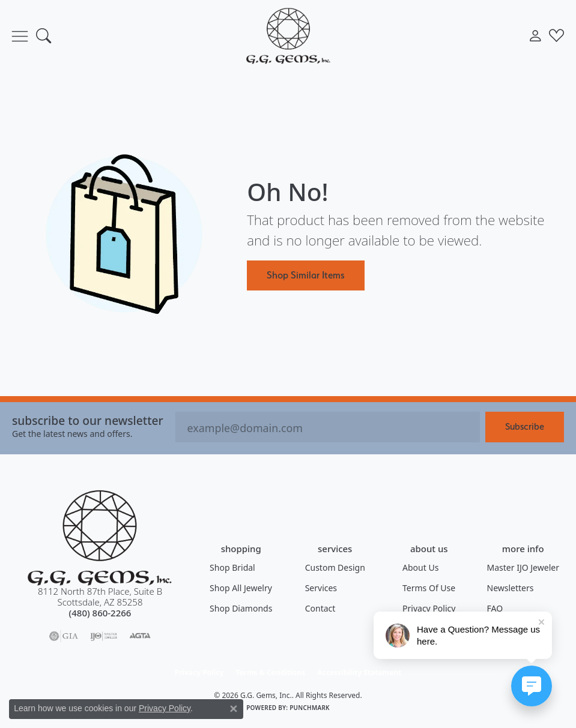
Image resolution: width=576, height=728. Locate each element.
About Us (420, 567)
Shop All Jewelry (241, 588)
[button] (44, 36)
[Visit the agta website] (140, 636)
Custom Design (335, 567)
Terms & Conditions (270, 672)
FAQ (495, 608)
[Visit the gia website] (64, 636)
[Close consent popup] (234, 709)
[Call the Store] (100, 613)
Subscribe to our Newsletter (88, 420)
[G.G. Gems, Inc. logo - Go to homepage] (288, 36)
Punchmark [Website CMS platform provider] (310, 708)
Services (321, 588)
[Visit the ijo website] (104, 636)
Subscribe (525, 426)
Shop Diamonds (241, 608)
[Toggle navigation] (20, 36)
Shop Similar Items (306, 275)
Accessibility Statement (359, 672)
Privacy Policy (429, 608)
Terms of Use (429, 588)
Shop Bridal (232, 567)
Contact (320, 608)
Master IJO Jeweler (523, 567)
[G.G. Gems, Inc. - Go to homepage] (100, 538)
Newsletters (511, 588)
